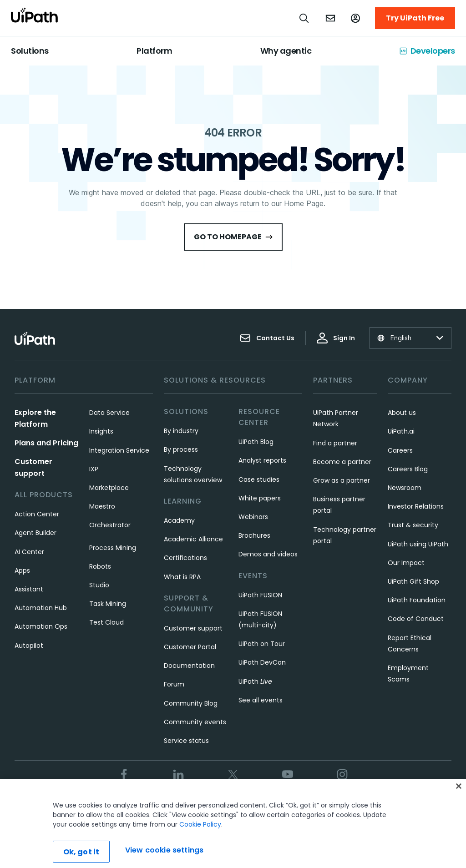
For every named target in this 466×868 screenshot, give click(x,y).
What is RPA (182, 577)
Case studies (259, 479)
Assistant (29, 589)
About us (402, 413)
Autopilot (29, 646)
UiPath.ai (401, 431)
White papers (260, 498)
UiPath (255, 681)
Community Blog (191, 703)
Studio (99, 585)
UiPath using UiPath (418, 544)
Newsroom (405, 488)
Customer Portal (190, 647)
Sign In (336, 338)
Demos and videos (268, 554)
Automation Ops (41, 626)
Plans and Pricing (46, 443)
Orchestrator (110, 525)
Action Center (37, 514)
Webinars (253, 517)
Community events (195, 722)
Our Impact (406, 563)
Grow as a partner (342, 480)
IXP (94, 469)
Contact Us (267, 338)
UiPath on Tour (262, 644)
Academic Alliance (193, 539)
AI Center (29, 552)
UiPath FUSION (260, 595)
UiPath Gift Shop (413, 581)
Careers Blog (408, 469)
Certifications (185, 558)
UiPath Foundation (417, 600)
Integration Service (119, 450)
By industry (181, 431)
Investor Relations (416, 506)
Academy (179, 520)
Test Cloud (106, 622)
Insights (101, 431)
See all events (261, 700)
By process (181, 449)
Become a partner (342, 462)
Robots (100, 566)
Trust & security (413, 525)
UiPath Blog (256, 442)
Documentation (189, 666)
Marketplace (109, 488)
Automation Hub (41, 608)
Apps (22, 570)
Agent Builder (35, 533)
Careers (400, 450)
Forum (174, 684)
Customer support (193, 628)
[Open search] (304, 18)
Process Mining (113, 548)
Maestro (102, 506)
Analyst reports (262, 460)
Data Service (109, 413)
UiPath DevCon (262, 662)
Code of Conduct (416, 619)
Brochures (254, 535)
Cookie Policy (200, 838)
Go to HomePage (233, 237)
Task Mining (108, 604)
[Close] (459, 799)
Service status (186, 741)
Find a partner (335, 443)
